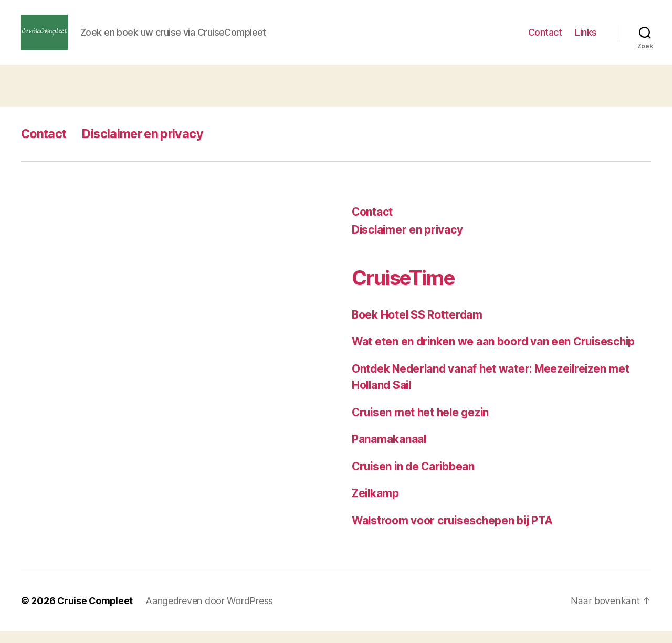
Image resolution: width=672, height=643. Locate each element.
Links (586, 38)
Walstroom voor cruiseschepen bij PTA (454, 533)
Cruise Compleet (96, 613)
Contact (545, 38)
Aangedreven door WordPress (211, 613)
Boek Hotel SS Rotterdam (418, 327)
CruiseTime (406, 289)
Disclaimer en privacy (146, 146)
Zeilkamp (376, 506)
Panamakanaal (389, 452)
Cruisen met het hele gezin (422, 424)
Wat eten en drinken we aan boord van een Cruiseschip (496, 354)
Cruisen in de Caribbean (415, 478)
